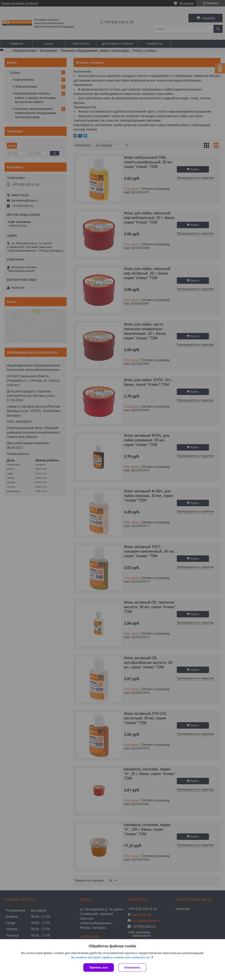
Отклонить (132, 967)
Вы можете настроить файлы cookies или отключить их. (111, 957)
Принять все (99, 967)
